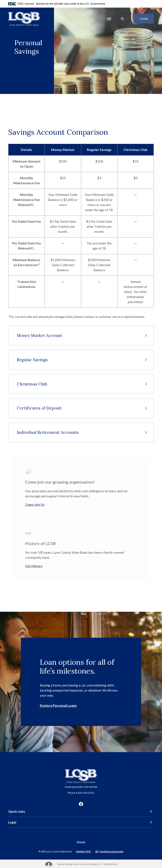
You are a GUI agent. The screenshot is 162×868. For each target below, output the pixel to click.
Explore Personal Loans (58, 705)
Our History (34, 566)
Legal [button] (12, 822)
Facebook (81, 804)
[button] (81, 336)
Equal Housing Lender (112, 851)
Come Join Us (35, 505)
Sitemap (81, 842)
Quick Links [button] (17, 811)
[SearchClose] (123, 19)
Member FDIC (84, 851)
